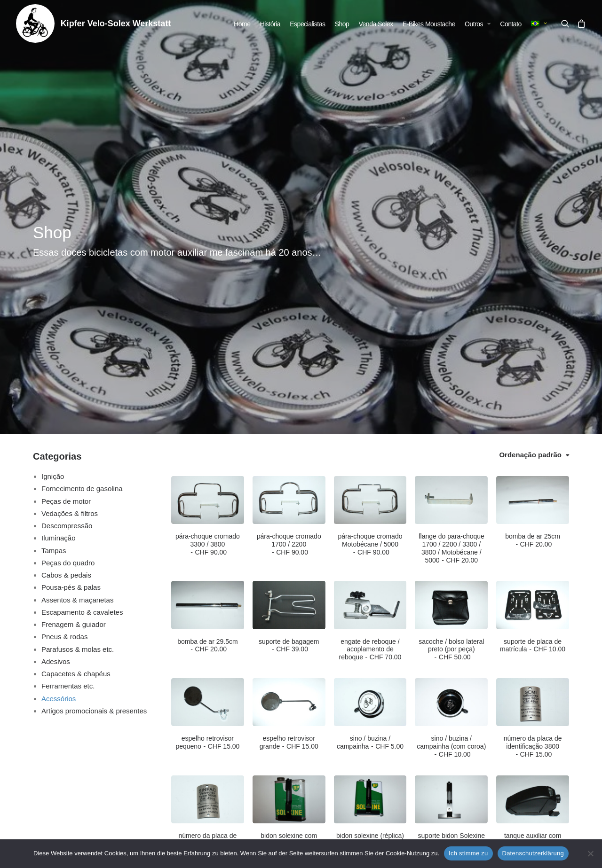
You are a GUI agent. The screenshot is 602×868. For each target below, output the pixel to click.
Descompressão (67, 276)
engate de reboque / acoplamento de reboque (370, 399)
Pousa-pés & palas (71, 337)
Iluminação (59, 288)
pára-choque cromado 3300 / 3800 (208, 294)
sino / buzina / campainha (370, 492)
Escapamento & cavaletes (82, 362)
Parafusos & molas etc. (78, 399)
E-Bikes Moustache (429, 24)
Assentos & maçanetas (77, 350)
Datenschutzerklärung (533, 853)
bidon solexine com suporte (289, 590)
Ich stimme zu (468, 853)
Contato (511, 24)
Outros (478, 24)
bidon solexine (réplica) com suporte (370, 594)
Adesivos (56, 411)
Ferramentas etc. (68, 436)
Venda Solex (376, 24)
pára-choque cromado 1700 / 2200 (289, 294)
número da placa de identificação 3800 (533, 496)
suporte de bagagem (289, 395)
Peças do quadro (68, 313)
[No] (590, 853)
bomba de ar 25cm (533, 290)
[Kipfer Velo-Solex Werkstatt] (35, 23)
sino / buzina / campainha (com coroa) (451, 496)
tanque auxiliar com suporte (533, 590)
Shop (342, 24)
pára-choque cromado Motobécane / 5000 (370, 294)
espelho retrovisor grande (289, 492)
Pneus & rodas (64, 387)
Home (242, 24)
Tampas (54, 301)
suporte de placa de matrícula (533, 395)
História (270, 24)
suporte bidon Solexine (451, 590)
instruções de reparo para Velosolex (370, 695)
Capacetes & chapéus (76, 424)
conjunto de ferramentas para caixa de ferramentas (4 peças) (208, 695)
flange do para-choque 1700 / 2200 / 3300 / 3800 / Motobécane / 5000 (451, 298)
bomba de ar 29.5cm (207, 395)
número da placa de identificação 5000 (208, 594)
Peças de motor (66, 251)
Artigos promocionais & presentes (94, 461)
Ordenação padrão (530, 205)
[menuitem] (242, 24)
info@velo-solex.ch (137, 795)
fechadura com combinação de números (289, 691)
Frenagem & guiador (74, 374)
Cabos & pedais (66, 325)
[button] (567, 23)
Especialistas (307, 24)
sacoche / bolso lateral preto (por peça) (451, 399)
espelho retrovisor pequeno (207, 492)
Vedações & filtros (70, 263)
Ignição (53, 226)
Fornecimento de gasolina (82, 239)
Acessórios (59, 449)
